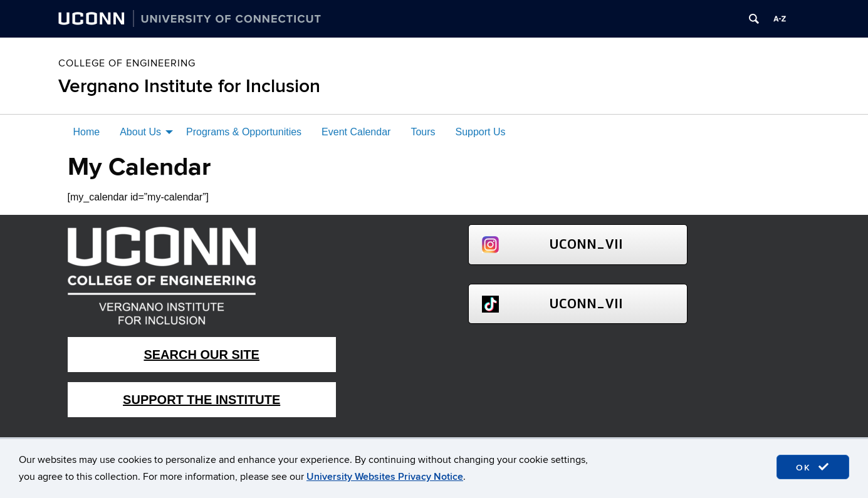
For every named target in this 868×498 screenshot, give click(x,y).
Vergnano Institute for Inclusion (189, 86)
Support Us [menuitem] (481, 132)
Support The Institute (201, 400)
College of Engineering (127, 63)
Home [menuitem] (87, 132)
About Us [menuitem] (140, 132)
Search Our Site (201, 355)
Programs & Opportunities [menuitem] (244, 132)
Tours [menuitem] (423, 132)
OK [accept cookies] (813, 467)
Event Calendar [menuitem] (356, 132)
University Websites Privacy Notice (385, 477)
